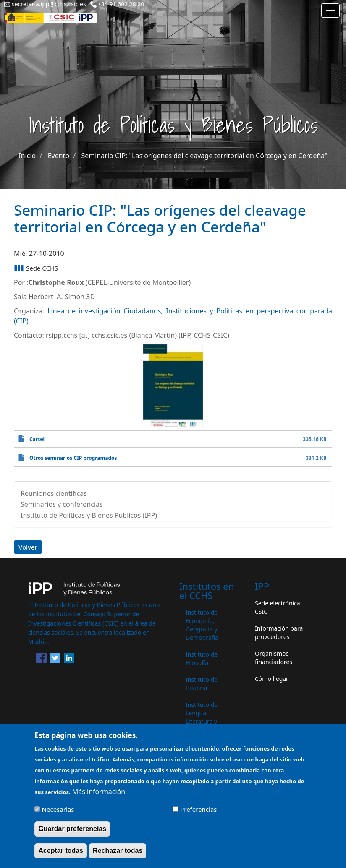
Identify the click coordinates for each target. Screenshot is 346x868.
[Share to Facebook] (41, 659)
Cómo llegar (272, 679)
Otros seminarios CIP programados (73, 458)
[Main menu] (330, 10)
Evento (59, 156)
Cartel (37, 439)
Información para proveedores (279, 632)
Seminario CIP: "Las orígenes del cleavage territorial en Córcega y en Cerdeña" (204, 156)
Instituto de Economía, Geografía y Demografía (202, 625)
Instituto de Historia (202, 684)
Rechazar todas (118, 854)
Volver (28, 547)
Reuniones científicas (54, 493)
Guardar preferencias (72, 833)
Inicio (27, 156)
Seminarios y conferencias (62, 504)
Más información (99, 795)
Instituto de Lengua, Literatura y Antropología (204, 717)
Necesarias (58, 813)
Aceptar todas (61, 854)
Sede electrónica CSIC (278, 607)
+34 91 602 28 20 (121, 4)
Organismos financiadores (274, 658)
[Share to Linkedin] (69, 659)
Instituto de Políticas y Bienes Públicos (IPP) (89, 515)
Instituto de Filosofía (202, 658)
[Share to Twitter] (55, 659)
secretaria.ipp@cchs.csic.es (49, 4)
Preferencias (198, 813)
